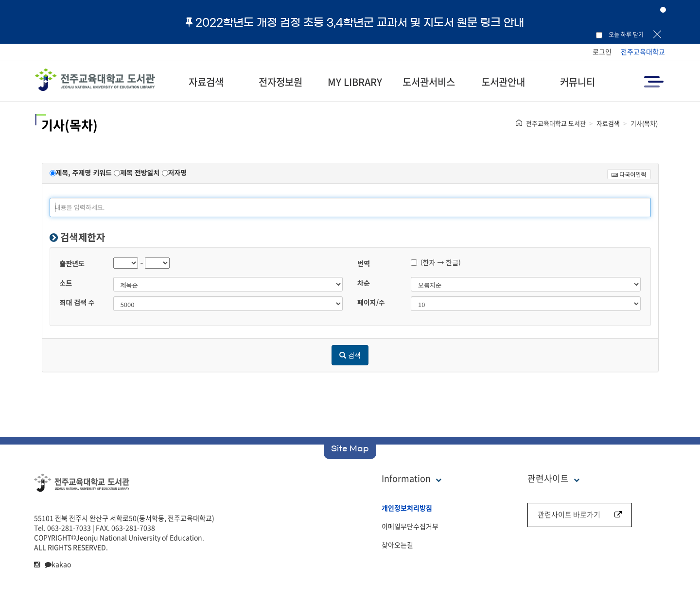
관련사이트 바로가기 (580, 514)
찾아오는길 (397, 545)
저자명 (178, 172)
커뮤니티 (577, 82)
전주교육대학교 (643, 51)
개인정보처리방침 (407, 508)
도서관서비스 (429, 82)
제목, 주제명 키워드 (84, 172)
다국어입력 (629, 174)
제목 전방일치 (140, 172)
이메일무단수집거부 (410, 526)
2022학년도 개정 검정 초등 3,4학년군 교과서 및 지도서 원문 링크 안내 (355, 22)
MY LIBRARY (355, 82)
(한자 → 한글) (436, 262)
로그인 (602, 51)
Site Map (350, 448)
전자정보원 (280, 82)
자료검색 (206, 82)
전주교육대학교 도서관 (556, 123)
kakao (58, 564)
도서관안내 (503, 82)
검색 (350, 355)
